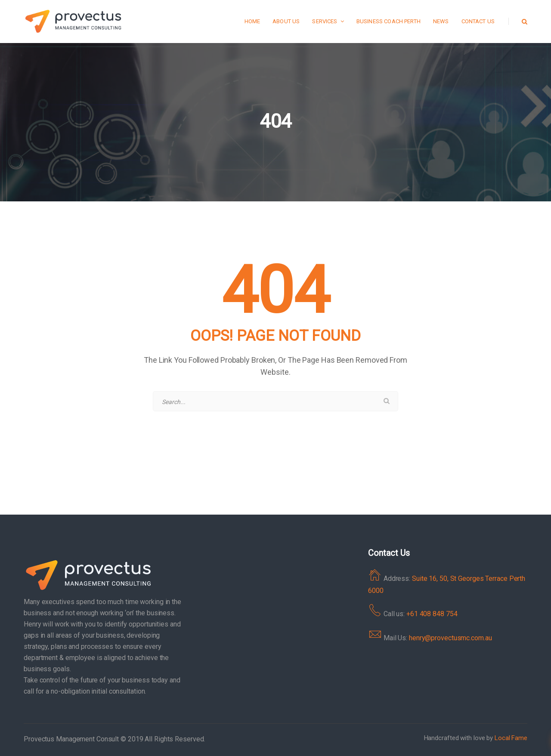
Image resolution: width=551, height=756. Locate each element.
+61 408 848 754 (432, 614)
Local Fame (511, 738)
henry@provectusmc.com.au (450, 638)
